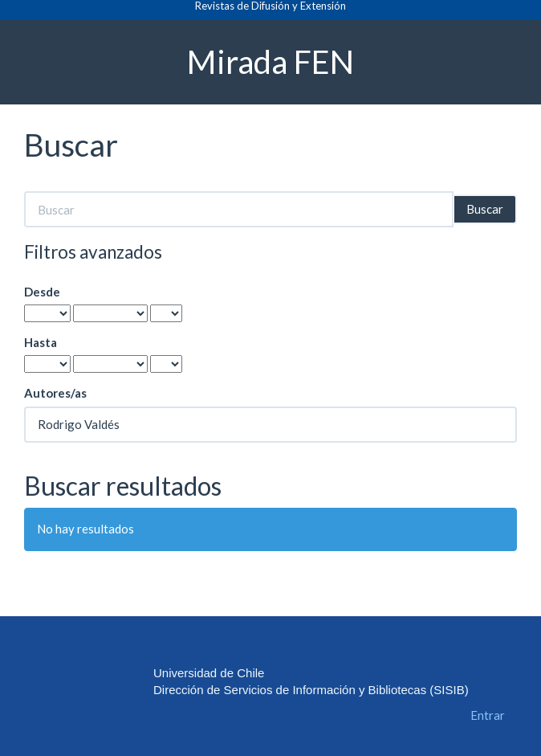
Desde (42, 292)
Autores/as (55, 393)
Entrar (488, 715)
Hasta (41, 342)
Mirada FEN (270, 61)
